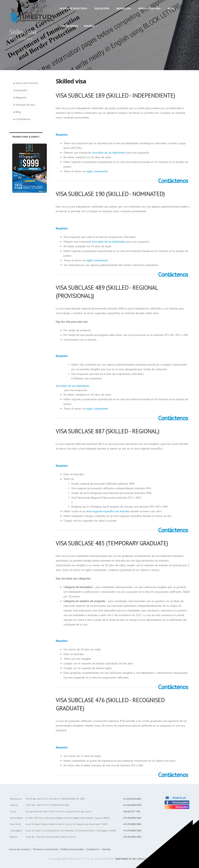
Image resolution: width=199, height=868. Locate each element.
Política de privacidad (72, 849)
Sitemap (106, 849)
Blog (18, 112)
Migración (21, 98)
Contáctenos (69, 26)
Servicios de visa (25, 105)
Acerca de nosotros (27, 83)
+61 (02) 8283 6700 (132, 805)
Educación (21, 90)
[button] (15, 168)
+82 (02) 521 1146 (131, 811)
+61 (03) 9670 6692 (132, 799)
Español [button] (89, 26)
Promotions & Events (26, 137)
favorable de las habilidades (109, 153)
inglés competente (97, 171)
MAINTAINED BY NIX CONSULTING (133, 859)
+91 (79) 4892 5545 (132, 818)
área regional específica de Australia (108, 511)
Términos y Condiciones (45, 849)
